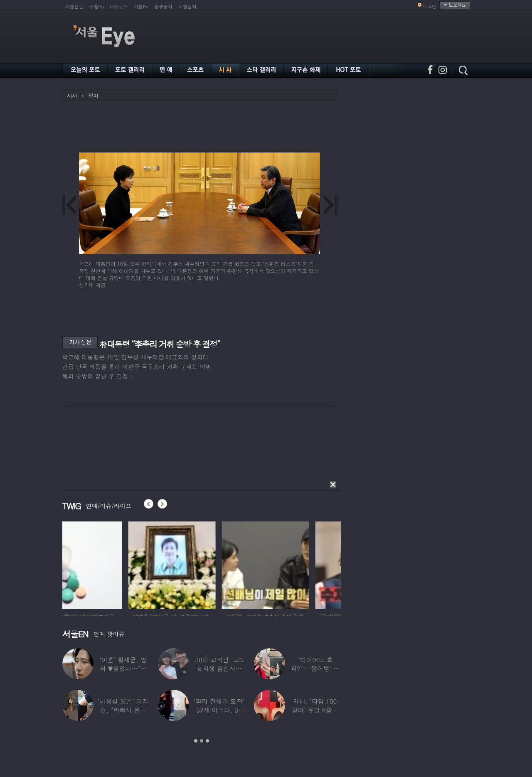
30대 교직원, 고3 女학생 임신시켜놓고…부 (219, 668)
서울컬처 (187, 6)
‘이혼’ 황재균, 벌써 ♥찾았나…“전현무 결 (123, 668)
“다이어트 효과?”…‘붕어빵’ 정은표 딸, (315, 668)
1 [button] (196, 741)
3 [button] (207, 741)
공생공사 (163, 6)
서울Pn (97, 6)
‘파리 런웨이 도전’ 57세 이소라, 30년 (219, 710)
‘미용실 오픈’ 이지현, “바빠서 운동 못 (123, 710)
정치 (93, 96)
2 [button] (202, 741)
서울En (141, 6)
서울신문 (74, 6)
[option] (106, 564)
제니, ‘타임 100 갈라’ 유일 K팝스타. (315, 710)
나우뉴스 (119, 6)
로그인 (430, 6)
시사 (72, 96)
